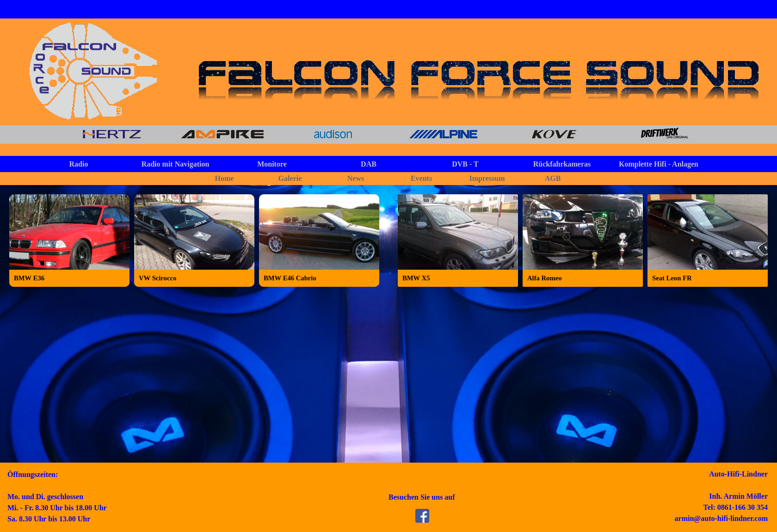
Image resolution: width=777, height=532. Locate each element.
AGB (553, 178)
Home (225, 178)
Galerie (290, 178)
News (356, 178)
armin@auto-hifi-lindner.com (721, 518)
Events (421, 178)
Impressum (487, 178)
